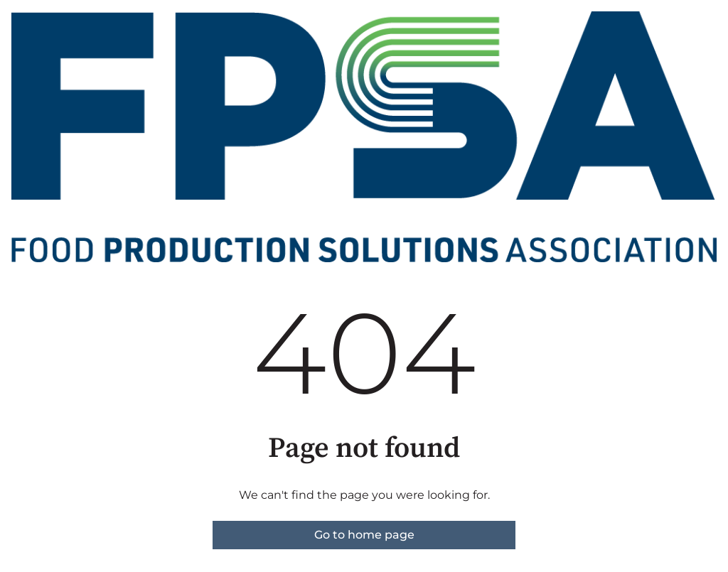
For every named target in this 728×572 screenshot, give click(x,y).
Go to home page (364, 535)
